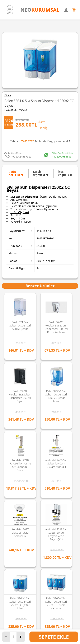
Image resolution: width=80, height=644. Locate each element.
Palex (8, 95)
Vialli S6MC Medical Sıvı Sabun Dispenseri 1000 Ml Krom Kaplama (56, 327)
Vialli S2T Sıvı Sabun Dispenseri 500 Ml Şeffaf (20, 325)
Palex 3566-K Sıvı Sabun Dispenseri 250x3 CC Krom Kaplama (20, 396)
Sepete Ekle (54, 637)
